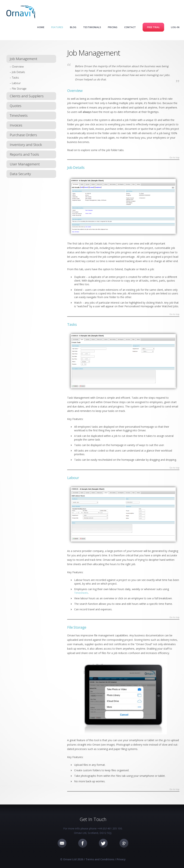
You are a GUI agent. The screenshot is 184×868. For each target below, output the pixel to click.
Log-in (175, 27)
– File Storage (18, 88)
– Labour (15, 83)
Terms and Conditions (100, 859)
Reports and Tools (24, 154)
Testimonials (92, 27)
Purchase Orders (23, 135)
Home (41, 27)
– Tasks (14, 77)
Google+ (124, 843)
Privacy (121, 859)
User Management (25, 164)
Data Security (20, 174)
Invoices (16, 125)
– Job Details (17, 72)
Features (57, 27)
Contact (130, 27)
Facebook (83, 843)
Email (62, 843)
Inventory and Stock (26, 145)
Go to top (174, 158)
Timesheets (19, 115)
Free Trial (153, 27)
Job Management (24, 59)
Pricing (113, 27)
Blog (73, 27)
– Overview (17, 66)
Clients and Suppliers (27, 96)
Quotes (16, 106)
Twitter (103, 843)
